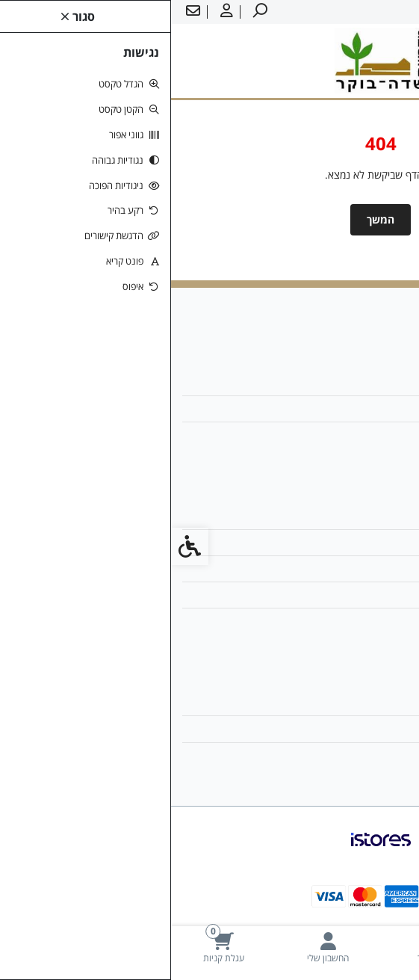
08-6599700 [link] (364, 435)
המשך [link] (209, 219)
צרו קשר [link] (375, 516)
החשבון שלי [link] (369, 702)
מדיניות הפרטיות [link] (359, 595)
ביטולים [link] (378, 621)
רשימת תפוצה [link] (364, 755)
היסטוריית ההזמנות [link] (353, 728)
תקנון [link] (382, 568)
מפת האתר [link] (370, 542)
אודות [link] (382, 382)
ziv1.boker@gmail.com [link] (337, 409)
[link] (367, 947)
